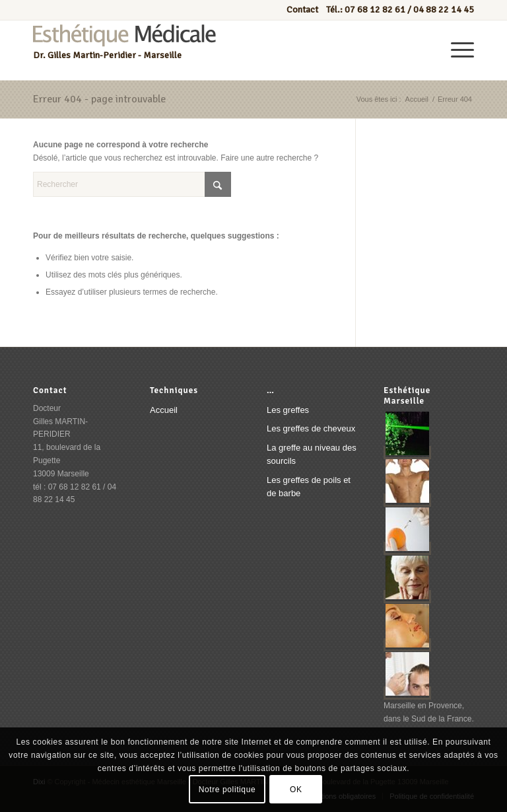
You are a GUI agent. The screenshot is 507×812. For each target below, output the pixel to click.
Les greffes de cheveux (311, 428)
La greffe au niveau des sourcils (312, 454)
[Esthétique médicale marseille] (124, 50)
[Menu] (456, 50)
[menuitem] (456, 50)
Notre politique (227, 790)
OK (296, 790)
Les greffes (288, 410)
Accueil (164, 410)
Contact (303, 10)
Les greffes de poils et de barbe (309, 487)
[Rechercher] (132, 184)
